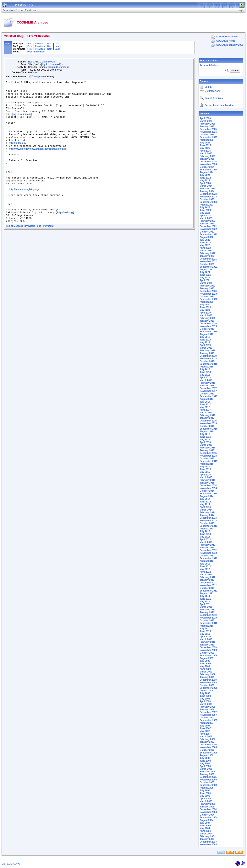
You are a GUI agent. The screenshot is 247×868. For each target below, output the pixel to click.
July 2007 (205, 726)
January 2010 (207, 645)
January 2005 (207, 807)
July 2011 (205, 596)
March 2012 (206, 575)
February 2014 (208, 512)
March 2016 (206, 445)
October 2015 (207, 458)
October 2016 (207, 426)
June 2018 (205, 372)
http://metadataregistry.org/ (24, 211)
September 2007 (209, 720)
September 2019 (209, 332)
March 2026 (206, 121)
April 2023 (205, 216)
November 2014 (208, 488)
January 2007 (207, 742)
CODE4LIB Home (226, 41)
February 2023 (208, 221)
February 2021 (208, 286)
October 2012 (207, 556)
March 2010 (206, 639)
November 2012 (208, 553)
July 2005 (205, 790)
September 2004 (209, 817)
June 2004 (205, 826)
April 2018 (205, 378)
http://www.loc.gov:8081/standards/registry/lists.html (38, 163)
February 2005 (208, 804)
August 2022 (207, 237)
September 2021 (209, 267)
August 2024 (207, 172)
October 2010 (207, 620)
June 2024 (205, 178)
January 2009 (207, 677)
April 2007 (205, 734)
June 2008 (205, 696)
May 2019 (205, 342)
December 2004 (208, 809)
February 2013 (208, 545)
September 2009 (209, 656)
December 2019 (208, 324)
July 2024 (205, 175)
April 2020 (205, 313)
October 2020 (207, 297)
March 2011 (206, 607)
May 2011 (205, 602)
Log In (208, 87)
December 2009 (208, 647)
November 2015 (208, 456)
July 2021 (205, 272)
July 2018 (205, 369)
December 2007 (208, 712)
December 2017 (208, 388)
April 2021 (205, 280)
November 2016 (208, 423)
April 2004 (205, 831)
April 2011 (205, 604)
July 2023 (205, 207)
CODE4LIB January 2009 (230, 45)
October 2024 (207, 167)
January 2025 (207, 159)
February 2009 (208, 674)
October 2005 (207, 782)
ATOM (221, 852)
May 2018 (205, 375)
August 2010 (207, 626)
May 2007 (205, 731)
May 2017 (205, 407)
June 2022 (205, 243)
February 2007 (208, 739)
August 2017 (207, 399)
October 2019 (207, 329)
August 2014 (207, 496)
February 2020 (208, 318)
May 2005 (205, 796)
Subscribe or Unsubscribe (219, 105)
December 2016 (208, 421)
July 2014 (205, 499)
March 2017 (206, 413)
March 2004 (206, 834)
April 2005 (205, 799)
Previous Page (33, 254)
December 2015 (208, 453)
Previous (40, 44)
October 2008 (207, 685)
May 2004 (205, 828)
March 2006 (206, 769)
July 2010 (205, 629)
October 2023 (207, 199)
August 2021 (207, 270)
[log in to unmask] (51, 64)
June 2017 (205, 405)
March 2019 (206, 348)
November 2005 (208, 780)
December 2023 (208, 194)
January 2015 (207, 483)
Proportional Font (36, 52)
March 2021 (206, 283)
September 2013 (209, 526)
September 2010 (209, 623)
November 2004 (208, 812)
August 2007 (207, 723)
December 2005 (208, 777)
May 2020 (205, 310)
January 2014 (207, 515)
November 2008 (208, 683)
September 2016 (209, 429)
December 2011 (208, 583)
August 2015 (207, 464)
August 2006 (207, 755)
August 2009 (207, 658)
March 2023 (206, 218)
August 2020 (207, 302)
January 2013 (207, 548)
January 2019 (207, 353)
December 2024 (208, 162)
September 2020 (209, 299)
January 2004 (207, 839)
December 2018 (208, 356)
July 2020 (205, 305)
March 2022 (206, 251)
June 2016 (205, 437)
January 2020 (207, 321)
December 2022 (208, 226)
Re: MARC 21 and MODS (42, 62)
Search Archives (209, 61)
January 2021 (207, 288)
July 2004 (205, 823)
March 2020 (206, 315)
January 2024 (207, 191)
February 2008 (208, 707)
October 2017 (207, 394)
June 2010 (205, 631)
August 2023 (207, 205)
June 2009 (205, 664)
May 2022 (205, 245)
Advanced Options (209, 65)
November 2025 (208, 132)
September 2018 (209, 364)
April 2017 (205, 410)
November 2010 (208, 618)
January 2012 (207, 580)
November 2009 (208, 650)
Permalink (49, 254)
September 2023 (209, 202)
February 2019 (208, 351)
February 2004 (208, 836)
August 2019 (207, 334)
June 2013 (205, 534)
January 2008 (207, 710)
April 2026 (205, 118)
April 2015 (205, 475)
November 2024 (208, 164)
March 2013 (206, 542)
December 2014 (208, 485)
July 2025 (205, 143)
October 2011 (207, 588)
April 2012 (205, 572)
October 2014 (207, 491)
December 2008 (208, 680)
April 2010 (205, 637)
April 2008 (205, 701)
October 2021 (207, 264)
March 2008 (206, 704)
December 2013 (208, 518)
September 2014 (209, 494)
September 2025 (209, 137)
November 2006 (208, 747)
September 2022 (209, 234)
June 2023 (205, 210)
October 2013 (207, 523)
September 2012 (209, 558)
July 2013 (205, 531)
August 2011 (207, 593)
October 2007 (207, 718)
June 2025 (205, 145)
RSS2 (239, 852)
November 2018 (208, 359)
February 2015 (208, 480)
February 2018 (208, 383)
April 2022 (205, 248)
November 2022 (208, 229)
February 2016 (208, 448)
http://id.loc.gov (18, 156)
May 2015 (205, 472)
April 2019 (205, 345)
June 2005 (205, 793)
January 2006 (207, 774)
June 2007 (205, 728)
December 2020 (208, 291)
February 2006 (208, 772)
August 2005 (207, 788)
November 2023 (208, 197)
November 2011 (208, 585)
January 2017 (207, 418)
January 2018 (207, 386)
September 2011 (209, 591)
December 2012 (208, 550)
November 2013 (208, 521)
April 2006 (205, 766)
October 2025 (207, 135)
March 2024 (206, 186)
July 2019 (205, 337)
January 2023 (207, 224)
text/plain (39, 77)
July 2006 (205, 758)
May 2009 (205, 666)
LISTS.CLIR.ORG (11, 864)
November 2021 (208, 261)
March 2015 (206, 477)
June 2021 (205, 275)
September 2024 (209, 170)
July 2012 (205, 564)
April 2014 (205, 507)
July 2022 (205, 240)
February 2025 (208, 156)
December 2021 (208, 259)
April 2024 (205, 183)
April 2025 (205, 151)
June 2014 (205, 502)
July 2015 (205, 467)
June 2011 (205, 599)
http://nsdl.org (65, 239)
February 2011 (208, 610)
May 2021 (205, 278)
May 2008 (205, 699)
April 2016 (205, 442)
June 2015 (205, 469)
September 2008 (209, 688)
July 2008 (205, 693)
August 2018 (207, 367)
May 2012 (205, 569)
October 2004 (207, 815)
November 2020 (208, 294)
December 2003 (208, 842)
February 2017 (208, 415)
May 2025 (205, 148)
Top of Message (15, 254)
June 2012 (205, 566)
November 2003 (208, 844)
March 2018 (206, 380)
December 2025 (208, 129)
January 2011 (207, 612)
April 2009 (205, 669)
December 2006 (208, 745)
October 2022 (207, 232)
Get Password (212, 91)
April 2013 (205, 539)
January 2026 (207, 126)
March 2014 (206, 510)
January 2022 (207, 256)
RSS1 (230, 852)
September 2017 (209, 396)
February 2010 (208, 642)
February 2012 (208, 577)
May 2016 (205, 440)
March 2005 (206, 801)
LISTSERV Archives (227, 37)
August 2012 (207, 561)
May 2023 (205, 213)
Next (50, 44)
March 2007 (206, 737)
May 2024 (205, 180)
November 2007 (208, 715)
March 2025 (206, 153)
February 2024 (208, 189)
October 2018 (207, 361)
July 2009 (205, 661)
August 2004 (207, 820)
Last (57, 44)
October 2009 (207, 653)
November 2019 (208, 326)
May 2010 (205, 634)
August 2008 (207, 691)
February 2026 (208, 124)
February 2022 (208, 253)
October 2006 (207, 750)
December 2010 (208, 615)
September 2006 (209, 753)
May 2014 (205, 504)
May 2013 (205, 537)
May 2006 (205, 764)
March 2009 (206, 672)
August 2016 (207, 431)
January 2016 (207, 450)
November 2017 (208, 391)
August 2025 (207, 140)
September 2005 (209, 785)
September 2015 (209, 461)
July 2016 (205, 434)
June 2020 (205, 307)
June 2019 (205, 340)
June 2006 (205, 761)
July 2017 (205, 402)
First (30, 44)
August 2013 (207, 529)
